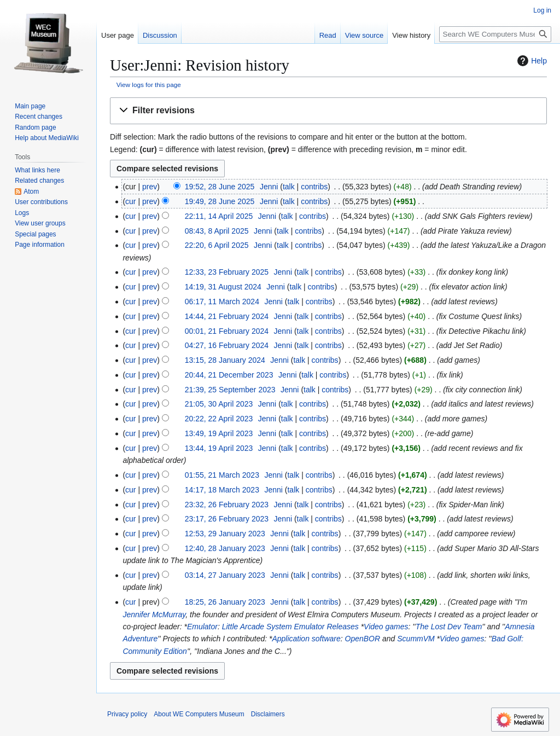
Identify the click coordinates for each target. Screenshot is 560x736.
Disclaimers (268, 714)
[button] (328, 111)
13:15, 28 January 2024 (225, 360)
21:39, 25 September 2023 (230, 390)
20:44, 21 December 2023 (229, 375)
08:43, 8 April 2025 (217, 231)
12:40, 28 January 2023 (225, 548)
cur (130, 201)
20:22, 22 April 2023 (219, 419)
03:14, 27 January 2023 (225, 575)
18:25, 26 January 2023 (225, 602)
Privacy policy (127, 714)
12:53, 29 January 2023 (225, 534)
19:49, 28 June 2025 (220, 201)
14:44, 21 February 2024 (227, 316)
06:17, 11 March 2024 (222, 302)
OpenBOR (363, 639)
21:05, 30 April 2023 (219, 404)
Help (531, 61)
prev (150, 187)
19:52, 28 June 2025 (220, 187)
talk (289, 187)
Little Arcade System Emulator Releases (290, 627)
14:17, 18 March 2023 (222, 490)
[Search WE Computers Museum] (495, 34)
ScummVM (416, 639)
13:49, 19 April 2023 (219, 433)
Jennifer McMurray (154, 615)
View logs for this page (149, 85)
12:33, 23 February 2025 (227, 272)
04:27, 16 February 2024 (227, 345)
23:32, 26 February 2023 (227, 505)
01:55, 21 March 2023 (222, 475)
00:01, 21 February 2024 (227, 331)
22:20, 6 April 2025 (217, 245)
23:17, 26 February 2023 (227, 519)
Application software (306, 639)
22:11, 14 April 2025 (219, 216)
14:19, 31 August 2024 (223, 287)
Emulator (202, 627)
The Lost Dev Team (449, 627)
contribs (314, 187)
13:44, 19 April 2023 (219, 448)
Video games (386, 627)
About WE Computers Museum (199, 714)
